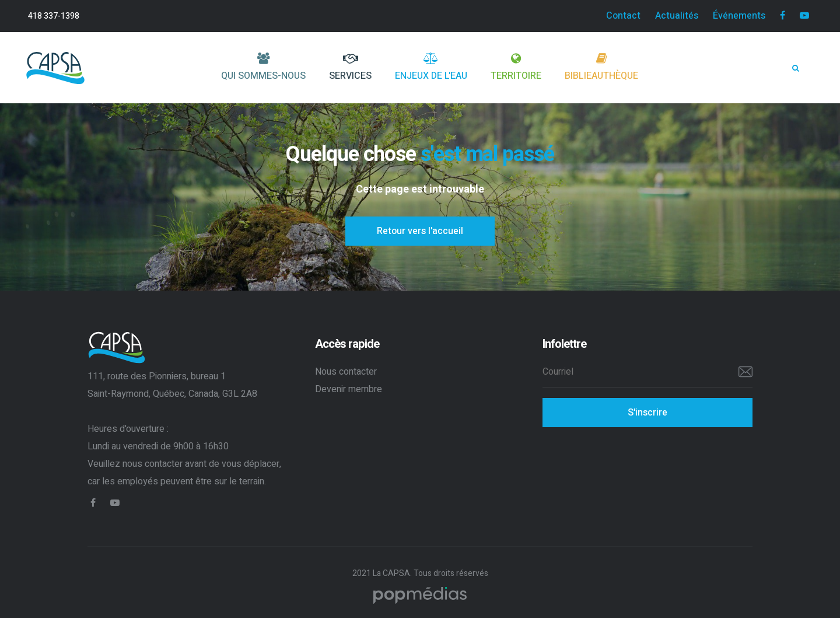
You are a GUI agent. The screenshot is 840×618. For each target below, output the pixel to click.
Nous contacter (346, 372)
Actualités (677, 16)
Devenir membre (349, 389)
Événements (739, 16)
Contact (623, 16)
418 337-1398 (54, 16)
